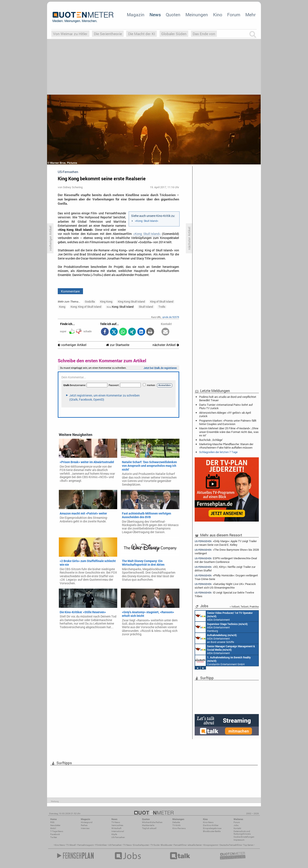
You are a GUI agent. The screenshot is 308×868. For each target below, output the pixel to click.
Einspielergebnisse (212, 828)
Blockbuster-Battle (212, 831)
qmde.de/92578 (171, 317)
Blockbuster (167, 845)
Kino (218, 15)
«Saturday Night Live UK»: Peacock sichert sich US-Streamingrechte (225, 586)
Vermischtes (117, 825)
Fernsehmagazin (86, 845)
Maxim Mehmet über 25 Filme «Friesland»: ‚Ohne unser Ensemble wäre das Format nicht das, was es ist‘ (229, 432)
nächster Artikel (166, 345)
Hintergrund (87, 822)
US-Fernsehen (118, 837)
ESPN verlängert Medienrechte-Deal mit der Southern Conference (226, 560)
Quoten (173, 15)
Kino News (60, 845)
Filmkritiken (101, 845)
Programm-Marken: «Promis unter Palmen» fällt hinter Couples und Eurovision (228, 422)
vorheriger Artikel (72, 345)
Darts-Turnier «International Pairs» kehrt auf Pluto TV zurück (226, 406)
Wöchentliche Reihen (152, 822)
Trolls (162, 307)
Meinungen (197, 15)
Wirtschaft (116, 828)
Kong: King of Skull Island (86, 307)
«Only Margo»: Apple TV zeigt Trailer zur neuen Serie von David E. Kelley (226, 543)
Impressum (239, 840)
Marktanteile (148, 825)
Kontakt (237, 828)
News (155, 15)
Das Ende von (204, 34)
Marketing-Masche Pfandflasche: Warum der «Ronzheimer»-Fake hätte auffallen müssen (226, 446)
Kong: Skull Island (120, 307)
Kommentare (70, 291)
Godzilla (90, 301)
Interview (85, 828)
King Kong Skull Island (131, 301)
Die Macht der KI (142, 34)
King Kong (106, 301)
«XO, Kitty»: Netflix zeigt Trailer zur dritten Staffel (225, 569)
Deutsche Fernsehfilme (231, 845)
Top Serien (248, 845)
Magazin (136, 15)
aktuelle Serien (195, 845)
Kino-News (208, 822)
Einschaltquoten (141, 845)
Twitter (54, 837)
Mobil (53, 828)
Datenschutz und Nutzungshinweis (242, 833)
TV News (127, 845)
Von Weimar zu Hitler (70, 34)
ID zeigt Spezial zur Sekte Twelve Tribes (224, 594)
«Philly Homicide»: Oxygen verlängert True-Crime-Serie (226, 577)
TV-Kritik (176, 825)
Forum (234, 15)
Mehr (250, 15)
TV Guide (155, 845)
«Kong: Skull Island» (147, 221)
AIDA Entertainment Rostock (225, 649)
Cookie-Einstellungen (244, 837)
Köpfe (114, 834)
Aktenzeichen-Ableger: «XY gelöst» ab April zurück (225, 414)
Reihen (84, 825)
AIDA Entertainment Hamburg (221, 627)
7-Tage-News (57, 831)
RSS (52, 822)
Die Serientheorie (108, 34)
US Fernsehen (115, 845)
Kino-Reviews (179, 828)
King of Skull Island (162, 301)
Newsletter (55, 825)
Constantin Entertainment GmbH (223, 661)
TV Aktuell (71, 845)
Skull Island (146, 307)
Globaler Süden (174, 34)
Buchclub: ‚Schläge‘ (211, 440)
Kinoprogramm (211, 845)
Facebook (55, 834)
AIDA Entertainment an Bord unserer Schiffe (224, 616)
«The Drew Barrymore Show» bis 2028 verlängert (227, 551)
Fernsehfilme (180, 845)
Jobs (236, 825)
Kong (62, 307)
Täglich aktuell (149, 828)
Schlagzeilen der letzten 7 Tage (218, 452)
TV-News (116, 822)
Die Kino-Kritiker (211, 825)
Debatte (176, 822)
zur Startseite (118, 345)
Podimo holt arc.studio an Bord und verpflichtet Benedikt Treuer (228, 398)
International (118, 831)
